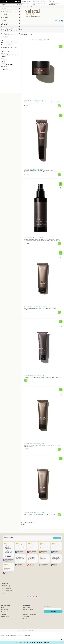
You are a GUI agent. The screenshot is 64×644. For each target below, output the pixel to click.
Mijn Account (23, 7)
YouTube (34, 597)
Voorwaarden (26, 616)
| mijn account (39, 642)
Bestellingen (4, 612)
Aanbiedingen (26, 607)
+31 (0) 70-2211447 (26, 642)
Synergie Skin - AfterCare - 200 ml (34, 375)
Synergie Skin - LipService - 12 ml (34, 169)
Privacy (37, 631)
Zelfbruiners (5, 70)
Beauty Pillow (5, 51)
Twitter (30, 597)
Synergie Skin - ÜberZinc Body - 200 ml (36, 307)
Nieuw (3, 61)
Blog (24, 621)
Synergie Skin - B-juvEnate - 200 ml (34, 512)
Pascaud (4, 63)
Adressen (4, 614)
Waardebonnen (5, 616)
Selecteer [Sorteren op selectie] (53, 40)
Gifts (2, 58)
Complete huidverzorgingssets (10, 55)
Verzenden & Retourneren (29, 614)
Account (3, 607)
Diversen (4, 56)
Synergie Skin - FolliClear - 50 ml (34, 238)
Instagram (37, 597)
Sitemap (25, 619)
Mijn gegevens (5, 610)
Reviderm (4, 66)
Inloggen (16, 7)
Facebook (27, 597)
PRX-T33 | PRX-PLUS (7, 65)
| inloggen (33, 642)
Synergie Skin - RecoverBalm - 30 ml (35, 100)
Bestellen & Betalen (28, 610)
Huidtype (4, 60)
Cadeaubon (4, 53)
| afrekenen (46, 642)
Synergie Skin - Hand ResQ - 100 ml (34, 444)
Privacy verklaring (27, 612)
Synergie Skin (5, 68)
